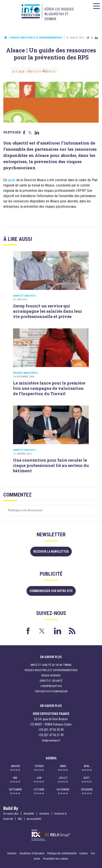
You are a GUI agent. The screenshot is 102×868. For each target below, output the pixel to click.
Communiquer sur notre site (51, 591)
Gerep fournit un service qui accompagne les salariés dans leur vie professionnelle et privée (48, 311)
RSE (20, 819)
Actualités (29, 814)
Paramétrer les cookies (56, 859)
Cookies (84, 853)
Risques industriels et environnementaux (36, 38)
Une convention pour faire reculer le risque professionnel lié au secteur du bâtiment (51, 465)
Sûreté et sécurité (51, 681)
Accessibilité (34, 819)
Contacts (12, 853)
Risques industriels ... (27, 373)
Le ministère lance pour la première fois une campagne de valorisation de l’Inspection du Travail (49, 388)
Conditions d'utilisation (32, 853)
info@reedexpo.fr (51, 740)
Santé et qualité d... (25, 296)
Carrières (44, 814)
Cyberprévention (51, 686)
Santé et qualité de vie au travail (51, 665)
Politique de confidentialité (62, 853)
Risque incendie (51, 676)
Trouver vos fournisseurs (51, 691)
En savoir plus (11, 814)
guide (12, 180)
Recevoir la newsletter (51, 552)
